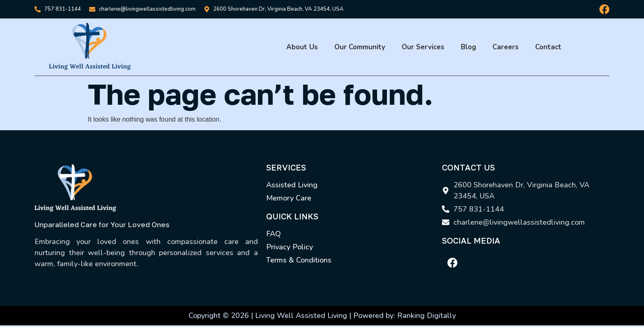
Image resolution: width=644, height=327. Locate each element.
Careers (506, 47)
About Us (302, 47)
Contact (548, 47)
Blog (468, 47)
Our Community (360, 47)
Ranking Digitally (427, 315)
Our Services (423, 47)
